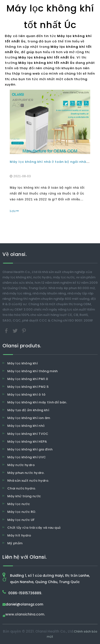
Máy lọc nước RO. (22, 512)
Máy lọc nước (19, 504)
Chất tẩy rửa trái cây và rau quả (34, 528)
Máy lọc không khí (23, 363)
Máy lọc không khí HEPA (27, 442)
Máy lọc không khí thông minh (33, 371)
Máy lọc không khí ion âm (29, 418)
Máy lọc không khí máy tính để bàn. (37, 402)
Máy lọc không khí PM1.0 (28, 379)
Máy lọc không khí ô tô (26, 395)
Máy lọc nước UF (21, 520)
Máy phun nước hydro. (26, 473)
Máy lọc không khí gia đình (30, 449)
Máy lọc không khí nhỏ (26, 426)
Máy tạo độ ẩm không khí (28, 410)
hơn (14, 211)
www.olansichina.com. (25, 615)
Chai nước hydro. (22, 488)
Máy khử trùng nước (24, 496)
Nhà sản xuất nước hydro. (28, 481)
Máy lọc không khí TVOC (28, 434)
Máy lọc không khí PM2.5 (28, 387)
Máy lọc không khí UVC (27, 457)
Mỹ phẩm (15, 543)
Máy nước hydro (21, 465)
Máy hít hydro (19, 535)
